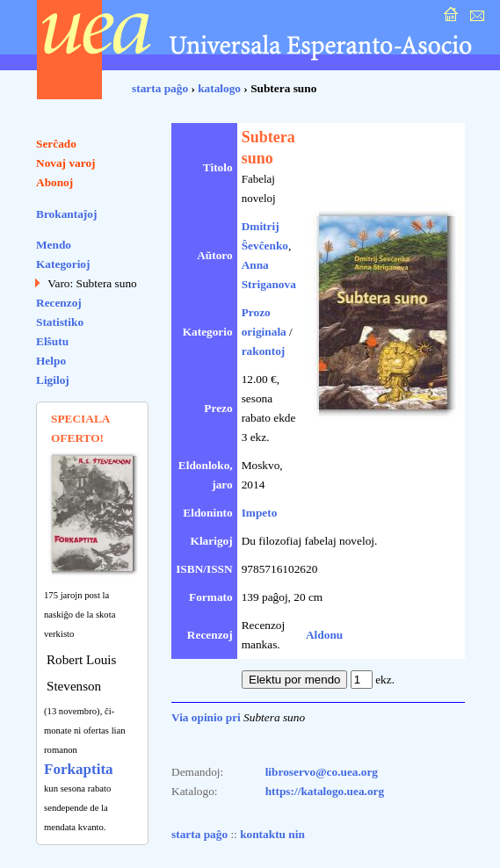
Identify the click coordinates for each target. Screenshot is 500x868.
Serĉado (56, 144)
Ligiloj (53, 380)
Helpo (51, 361)
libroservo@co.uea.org (322, 772)
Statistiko (60, 322)
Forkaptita (79, 769)
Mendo (54, 245)
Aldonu (324, 635)
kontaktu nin (272, 834)
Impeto (260, 513)
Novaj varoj (66, 163)
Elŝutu (52, 341)
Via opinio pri (206, 717)
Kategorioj (63, 264)
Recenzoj (59, 303)
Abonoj (54, 182)
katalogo (219, 88)
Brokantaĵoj (66, 214)
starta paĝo (160, 88)
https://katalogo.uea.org (325, 791)
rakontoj (264, 351)
